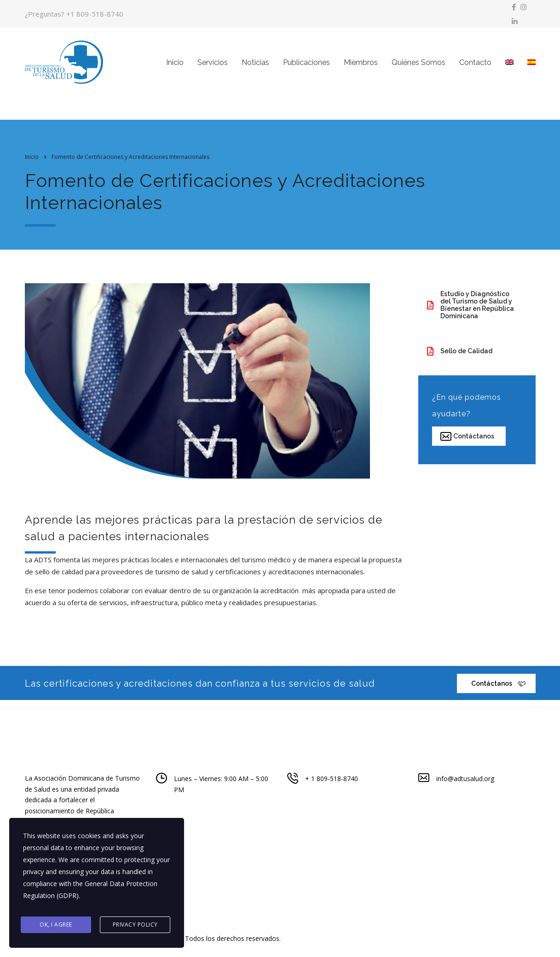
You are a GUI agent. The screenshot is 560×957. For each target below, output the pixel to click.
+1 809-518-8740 (95, 14)
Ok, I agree (56, 925)
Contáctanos (467, 443)
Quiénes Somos (419, 66)
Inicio (175, 66)
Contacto (475, 66)
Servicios (213, 66)
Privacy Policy (135, 925)
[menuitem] (509, 66)
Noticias (255, 66)
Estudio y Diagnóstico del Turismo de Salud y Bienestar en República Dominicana (471, 311)
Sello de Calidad (460, 358)
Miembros (361, 66)
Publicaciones (306, 66)
